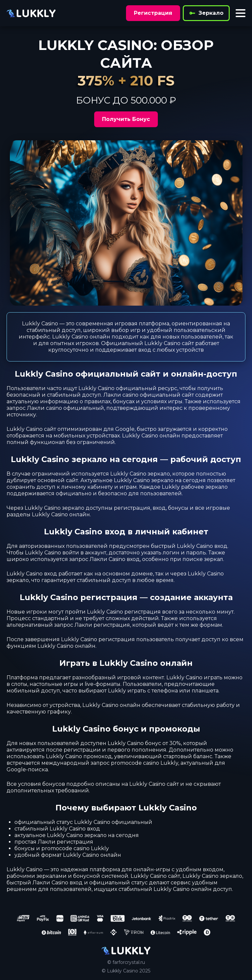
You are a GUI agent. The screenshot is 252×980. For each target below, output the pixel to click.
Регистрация (153, 13)
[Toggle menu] (241, 13)
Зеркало (206, 13)
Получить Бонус (126, 119)
